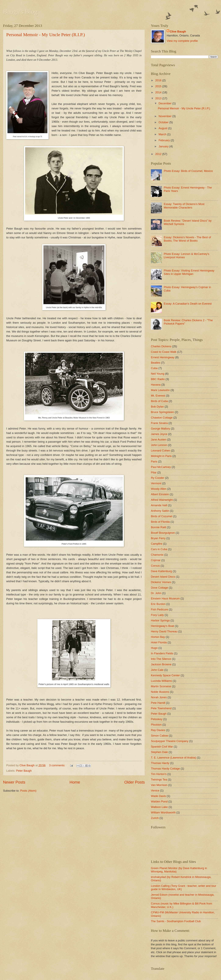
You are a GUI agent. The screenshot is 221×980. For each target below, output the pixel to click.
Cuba (154, 368)
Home (75, 782)
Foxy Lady (157, 615)
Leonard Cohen (161, 450)
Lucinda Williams (161, 681)
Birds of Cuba (159, 401)
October (164, 122)
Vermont (156, 483)
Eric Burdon (158, 604)
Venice (155, 790)
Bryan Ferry (158, 538)
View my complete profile (182, 41)
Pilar (154, 472)
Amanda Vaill (159, 505)
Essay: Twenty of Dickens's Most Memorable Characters (184, 206)
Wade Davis (158, 796)
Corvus (155, 566)
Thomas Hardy (160, 763)
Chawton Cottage (162, 418)
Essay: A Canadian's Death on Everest (188, 304)
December (166, 103)
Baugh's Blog (20, 12)
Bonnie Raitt (159, 527)
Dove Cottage (159, 588)
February (165, 140)
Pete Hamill (158, 703)
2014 (159, 92)
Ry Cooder (158, 478)
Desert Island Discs (163, 577)
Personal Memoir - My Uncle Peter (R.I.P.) (46, 35)
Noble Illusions (160, 692)
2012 (159, 154)
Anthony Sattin (160, 511)
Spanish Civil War (162, 747)
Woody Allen (159, 489)
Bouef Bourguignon (163, 533)
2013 (159, 98)
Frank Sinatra (159, 423)
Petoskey (157, 719)
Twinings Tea (159, 780)
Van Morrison (159, 785)
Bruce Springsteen (162, 412)
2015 (159, 86)
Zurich (155, 818)
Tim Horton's (159, 774)
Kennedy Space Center (165, 675)
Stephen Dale (159, 752)
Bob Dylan (157, 407)
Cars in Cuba (159, 549)
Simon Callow (159, 736)
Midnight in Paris (161, 456)
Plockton (156, 725)
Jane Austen (159, 440)
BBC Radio (158, 379)
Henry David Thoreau (164, 631)
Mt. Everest (158, 396)
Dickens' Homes (161, 582)
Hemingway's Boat (162, 626)
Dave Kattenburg (161, 571)
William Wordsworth (163, 812)
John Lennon (159, 445)
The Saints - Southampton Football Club (176, 921)
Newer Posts (14, 782)
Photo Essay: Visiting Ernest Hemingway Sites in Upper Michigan (189, 272)
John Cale (157, 670)
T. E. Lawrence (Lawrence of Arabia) (173, 758)
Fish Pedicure (159, 609)
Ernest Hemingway (163, 357)
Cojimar (156, 560)
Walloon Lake (159, 807)
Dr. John (156, 593)
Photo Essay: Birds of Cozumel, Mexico (188, 171)
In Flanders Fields (162, 653)
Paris (154, 461)
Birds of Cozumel (162, 516)
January (164, 146)
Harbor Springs (160, 620)
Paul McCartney (161, 467)
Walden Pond (159, 801)
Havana (156, 385)
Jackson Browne (161, 664)
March (163, 134)
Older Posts (135, 782)
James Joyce (159, 434)
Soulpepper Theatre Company (170, 741)
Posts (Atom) (28, 791)
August (163, 128)
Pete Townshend (161, 708)
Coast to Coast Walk (164, 352)
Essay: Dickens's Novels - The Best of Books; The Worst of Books (187, 239)
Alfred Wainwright (162, 500)
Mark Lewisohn (160, 390)
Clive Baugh (178, 31)
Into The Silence (161, 659)
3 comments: (57, 765)
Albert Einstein (160, 494)
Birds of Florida (160, 522)
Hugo (154, 648)
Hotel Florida (159, 642)
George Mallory (160, 429)
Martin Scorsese (161, 686)
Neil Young (158, 374)
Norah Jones (159, 697)
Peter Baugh (24, 771)
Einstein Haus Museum (165, 598)
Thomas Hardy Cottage (165, 769)
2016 (159, 80)
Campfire (157, 544)
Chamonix (157, 555)
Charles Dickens (161, 346)
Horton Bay (158, 637)
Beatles (156, 363)
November (166, 116)
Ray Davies (158, 730)
